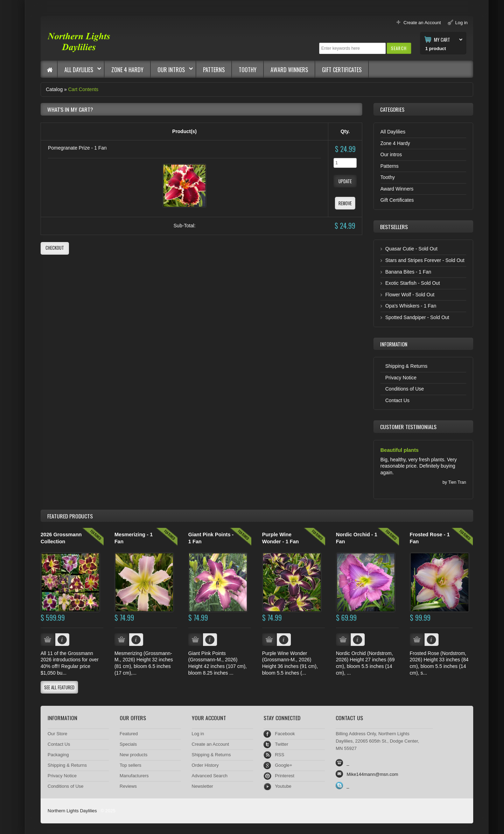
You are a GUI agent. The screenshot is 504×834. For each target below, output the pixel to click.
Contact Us (397, 400)
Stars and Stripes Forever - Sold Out (425, 260)
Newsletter (202, 786)
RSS (279, 755)
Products (70, 516)
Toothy (248, 70)
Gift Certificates (342, 70)
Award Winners (289, 70)
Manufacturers (134, 776)
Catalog (54, 89)
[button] (399, 48)
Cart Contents (83, 89)
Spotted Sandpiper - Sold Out (417, 317)
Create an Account (211, 744)
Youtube (283, 786)
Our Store (57, 734)
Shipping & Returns (407, 366)
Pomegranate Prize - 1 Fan (77, 148)
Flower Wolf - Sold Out (410, 295)
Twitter (281, 744)
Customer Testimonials (408, 427)
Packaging (58, 755)
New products (134, 755)
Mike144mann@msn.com (372, 774)
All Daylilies (79, 70)
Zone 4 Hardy (127, 70)
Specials (128, 744)
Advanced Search (210, 776)
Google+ (283, 765)
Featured (129, 734)
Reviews (128, 786)
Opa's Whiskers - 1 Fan (411, 306)
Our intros (172, 70)
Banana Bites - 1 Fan (408, 272)
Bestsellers (394, 227)
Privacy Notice (401, 378)
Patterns (214, 70)
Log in (198, 734)
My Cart (442, 39)
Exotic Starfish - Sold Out (413, 283)
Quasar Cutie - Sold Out (411, 249)
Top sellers (131, 765)
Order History (205, 765)
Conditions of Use (405, 389)
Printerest (285, 776)
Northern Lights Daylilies (72, 811)
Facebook (285, 734)
